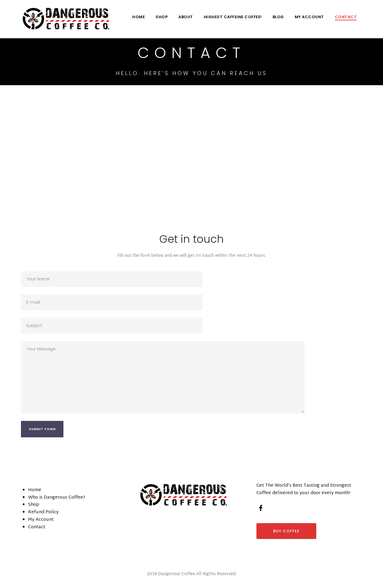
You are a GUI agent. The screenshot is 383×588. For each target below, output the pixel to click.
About (186, 17)
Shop (162, 17)
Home (139, 17)
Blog (278, 17)
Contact (346, 17)
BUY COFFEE (286, 531)
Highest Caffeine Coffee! (233, 17)
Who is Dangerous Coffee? (57, 498)
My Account (309, 17)
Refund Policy (43, 512)
